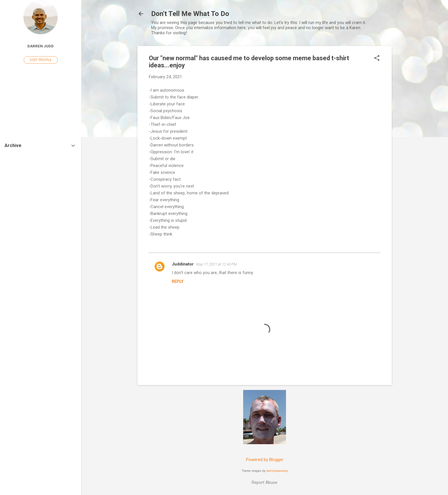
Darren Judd (41, 46)
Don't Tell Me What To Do (190, 14)
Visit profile (41, 60)
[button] (377, 59)
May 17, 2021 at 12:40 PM (216, 264)
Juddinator (183, 264)
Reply (178, 281)
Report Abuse (265, 482)
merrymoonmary (277, 471)
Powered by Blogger (265, 460)
